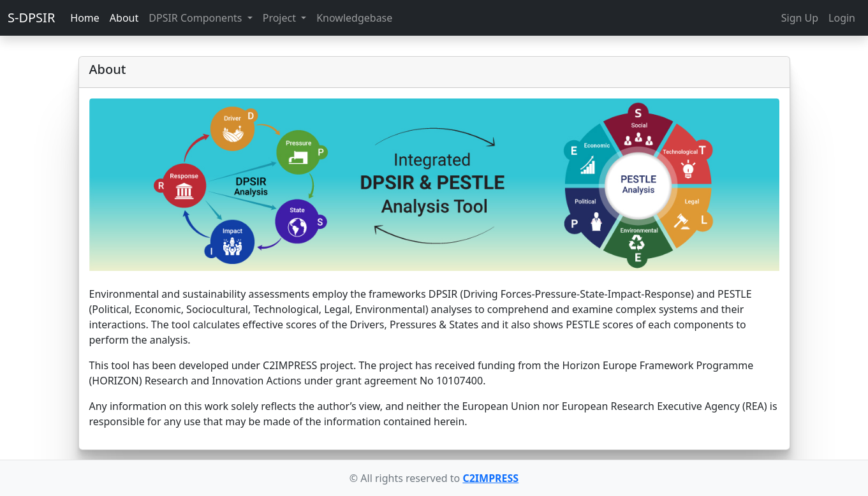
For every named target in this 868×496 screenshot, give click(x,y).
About (124, 18)
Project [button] (281, 18)
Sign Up (800, 18)
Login (842, 18)
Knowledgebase (354, 18)
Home (85, 18)
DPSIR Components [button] (196, 18)
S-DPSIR (31, 18)
